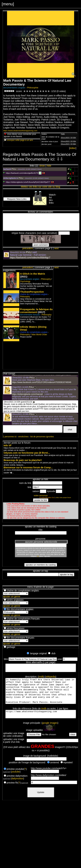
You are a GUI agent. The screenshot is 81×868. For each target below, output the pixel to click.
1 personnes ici (10, 437)
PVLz (14, 169)
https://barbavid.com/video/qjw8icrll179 (21, 173)
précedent (28, 248)
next (56, 248)
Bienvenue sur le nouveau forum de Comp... (28, 467)
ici (38, 556)
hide (49, 166)
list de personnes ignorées (42, 437)
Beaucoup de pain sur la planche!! (23, 460)
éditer (73, 148)
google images (50, 731)
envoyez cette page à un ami (18, 140)
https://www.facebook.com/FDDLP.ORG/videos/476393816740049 (42, 382)
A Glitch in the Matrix (32, 274)
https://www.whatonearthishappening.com (20, 131)
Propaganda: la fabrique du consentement (36, 311)
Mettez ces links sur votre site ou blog (40, 187)
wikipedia (51, 678)
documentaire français (30, 315)
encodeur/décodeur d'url (47, 498)
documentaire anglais (30, 279)
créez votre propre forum (63, 498)
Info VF (7, 445)
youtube (16, 780)
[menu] (8, 4)
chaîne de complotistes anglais (34, 294)
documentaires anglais (14, 88)
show (42, 166)
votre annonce (41, 495)
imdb (41, 678)
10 (40, 173)
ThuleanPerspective (32, 292)
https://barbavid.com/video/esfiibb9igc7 (30, 258)
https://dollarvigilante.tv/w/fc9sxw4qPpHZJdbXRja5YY (27, 182)
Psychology (25, 281)
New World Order (39, 335)
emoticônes (23, 437)
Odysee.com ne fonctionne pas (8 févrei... (27, 453)
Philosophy (46, 279)
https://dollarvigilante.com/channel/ (28, 394)
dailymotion (17, 786)
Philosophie (33, 88)
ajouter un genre (12, 596)
